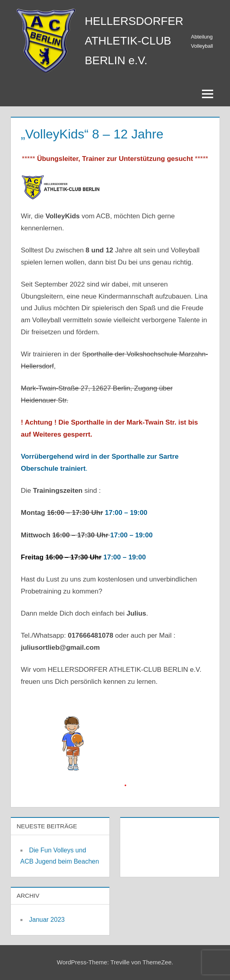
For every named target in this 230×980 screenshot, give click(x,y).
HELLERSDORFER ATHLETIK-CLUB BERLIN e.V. (134, 41)
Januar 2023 (47, 920)
